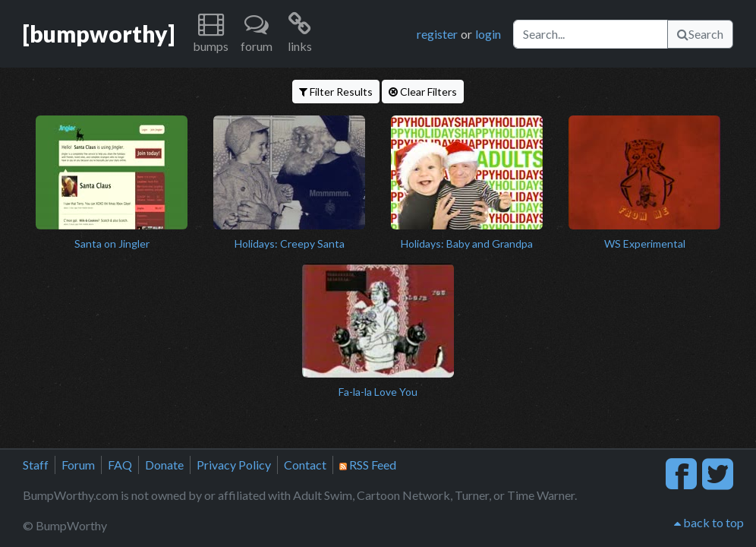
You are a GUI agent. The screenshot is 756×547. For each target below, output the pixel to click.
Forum (78, 465)
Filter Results (336, 92)
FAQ (120, 465)
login (488, 34)
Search (700, 34)
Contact (305, 465)
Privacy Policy (234, 465)
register (437, 34)
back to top (709, 522)
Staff (36, 465)
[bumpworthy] (99, 33)
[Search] (591, 34)
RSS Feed (368, 465)
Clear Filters (423, 92)
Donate (164, 465)
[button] (211, 34)
